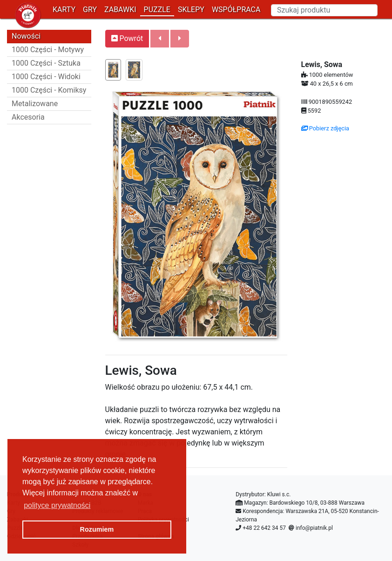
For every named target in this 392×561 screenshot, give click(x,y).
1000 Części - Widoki (46, 77)
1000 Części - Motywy (48, 50)
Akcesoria (28, 117)
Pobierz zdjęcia (325, 128)
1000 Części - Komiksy (49, 90)
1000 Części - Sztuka (46, 63)
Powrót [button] (127, 38)
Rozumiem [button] (97, 529)
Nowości (26, 36)
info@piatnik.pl (314, 528)
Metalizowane (35, 104)
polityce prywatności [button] (57, 505)
